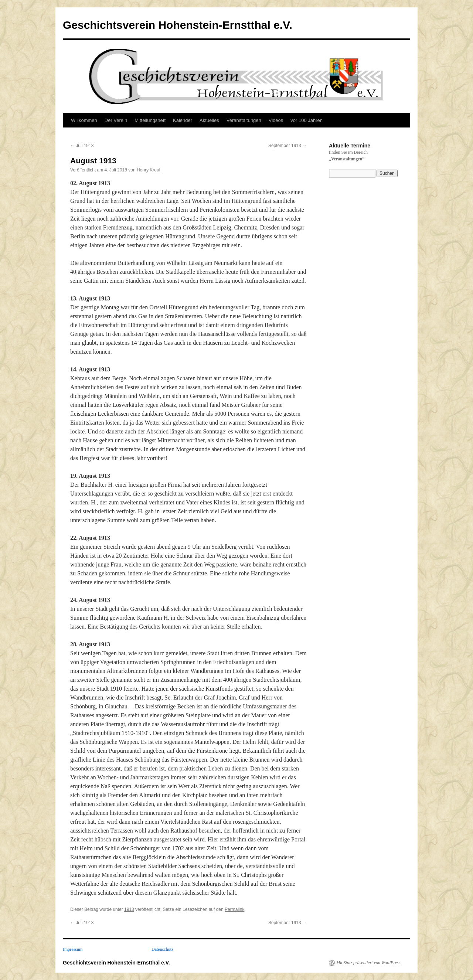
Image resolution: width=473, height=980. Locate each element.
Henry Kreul (148, 170)
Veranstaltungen (244, 120)
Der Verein (116, 120)
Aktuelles (209, 120)
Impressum (73, 949)
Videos (276, 120)
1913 (129, 909)
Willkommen (84, 120)
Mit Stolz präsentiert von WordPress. (369, 963)
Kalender (183, 120)
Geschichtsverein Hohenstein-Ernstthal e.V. (178, 25)
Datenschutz (162, 949)
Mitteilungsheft (150, 120)
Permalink (234, 909)
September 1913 (287, 146)
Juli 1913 (82, 146)
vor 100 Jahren (307, 120)
